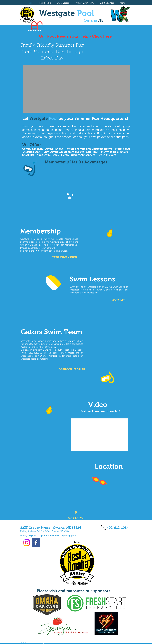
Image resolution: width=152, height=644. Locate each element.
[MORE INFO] (118, 300)
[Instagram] (27, 543)
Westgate (67, 13)
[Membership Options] (64, 257)
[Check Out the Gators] (72, 369)
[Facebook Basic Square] (36, 543)
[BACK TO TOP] (76, 518)
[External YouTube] (99, 435)
